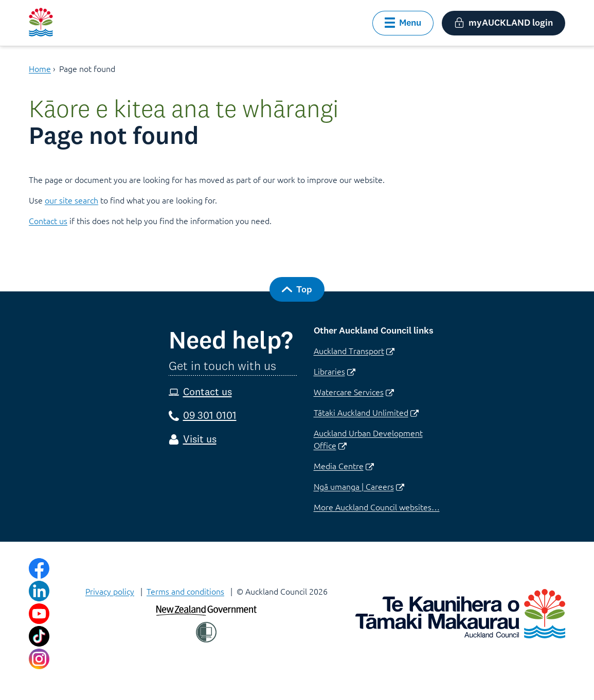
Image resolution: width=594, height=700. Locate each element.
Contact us (48, 220)
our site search (71, 200)
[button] (403, 23)
